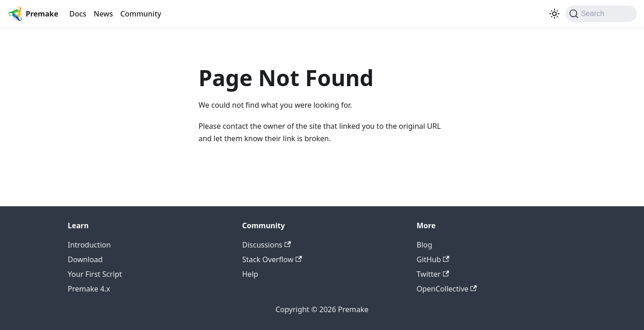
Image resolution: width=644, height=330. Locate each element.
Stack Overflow (272, 259)
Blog (425, 245)
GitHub (433, 259)
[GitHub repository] (543, 14)
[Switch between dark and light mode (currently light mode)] (554, 14)
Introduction (90, 245)
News (103, 14)
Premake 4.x (89, 289)
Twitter (433, 274)
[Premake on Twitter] (536, 14)
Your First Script (95, 274)
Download (85, 259)
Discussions (267, 245)
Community (141, 14)
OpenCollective (447, 289)
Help (250, 274)
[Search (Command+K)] (601, 14)
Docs (78, 14)
